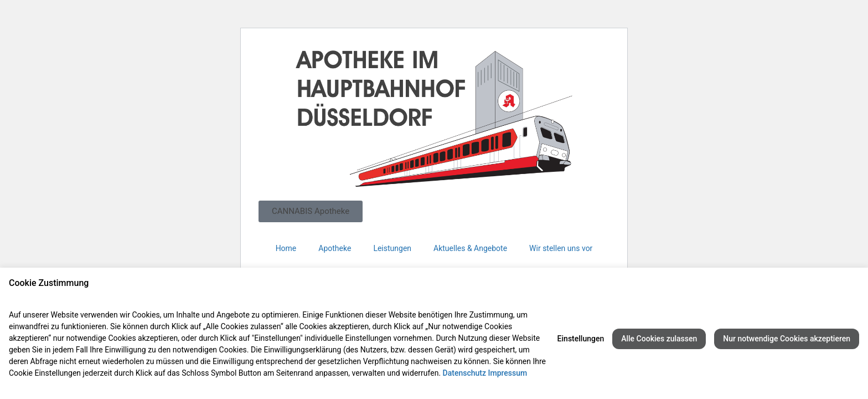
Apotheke (335, 248)
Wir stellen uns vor (561, 248)
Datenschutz (464, 373)
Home (286, 248)
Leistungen (392, 248)
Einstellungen (581, 339)
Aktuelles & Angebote (470, 248)
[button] (311, 211)
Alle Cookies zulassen (659, 339)
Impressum (507, 373)
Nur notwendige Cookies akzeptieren (787, 339)
